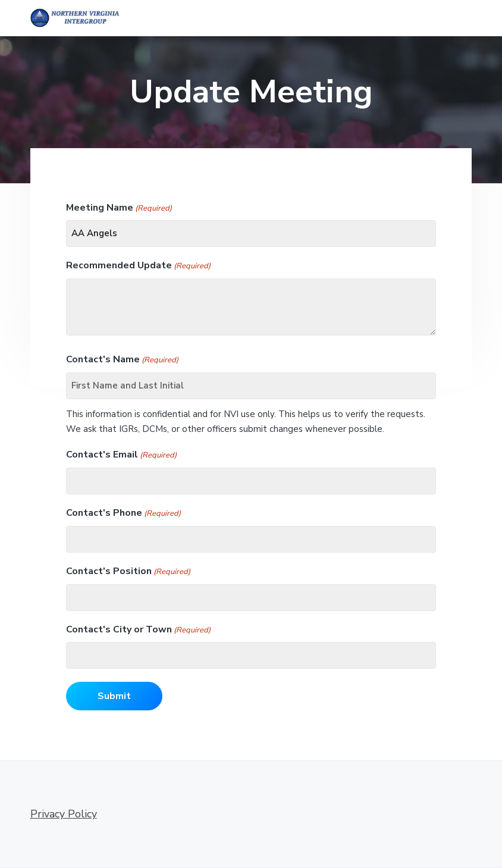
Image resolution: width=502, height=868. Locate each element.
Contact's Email (121, 455)
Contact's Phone (123, 513)
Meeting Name (119, 208)
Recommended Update (138, 266)
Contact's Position (128, 571)
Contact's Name (122, 360)
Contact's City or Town (138, 630)
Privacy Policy (64, 814)
